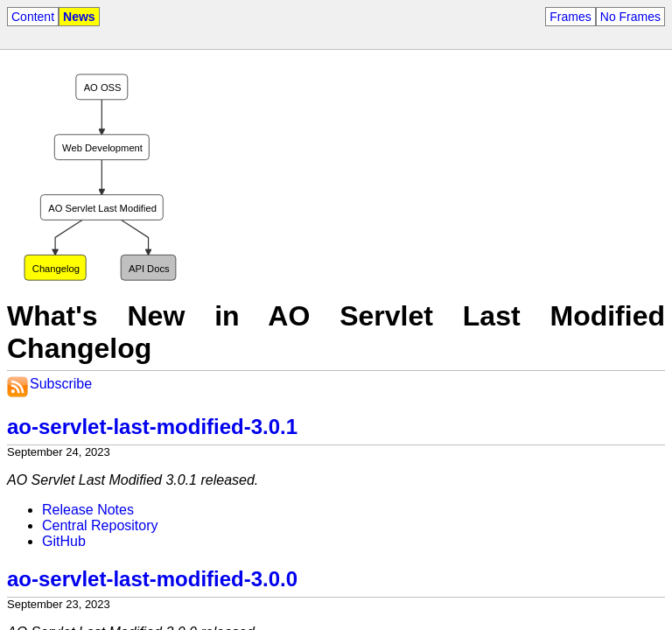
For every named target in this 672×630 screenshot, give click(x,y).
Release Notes (88, 510)
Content (33, 17)
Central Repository (100, 525)
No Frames (630, 17)
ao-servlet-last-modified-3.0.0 (152, 579)
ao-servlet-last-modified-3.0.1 (152, 427)
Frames (570, 17)
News (79, 17)
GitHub (64, 541)
